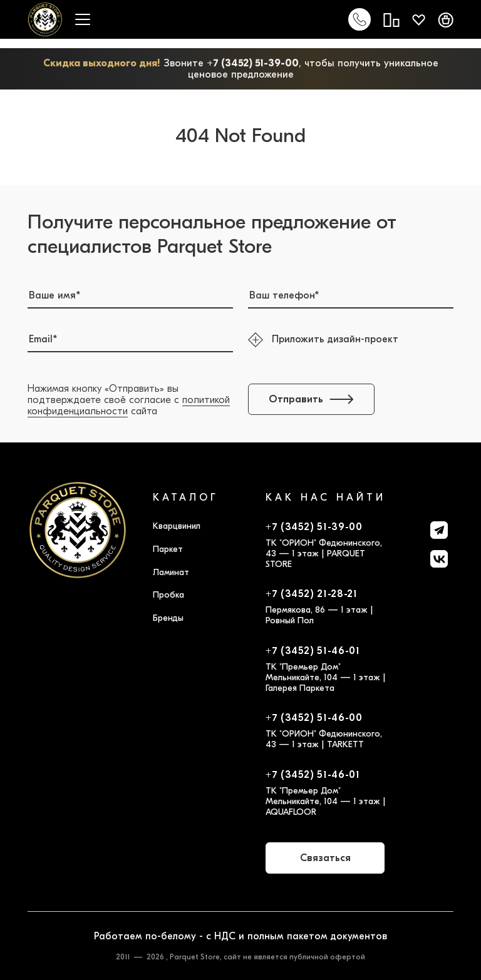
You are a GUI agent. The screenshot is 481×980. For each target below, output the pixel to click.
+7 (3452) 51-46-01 (313, 651)
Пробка (168, 595)
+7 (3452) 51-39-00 (253, 63)
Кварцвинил (177, 526)
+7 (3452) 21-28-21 (312, 594)
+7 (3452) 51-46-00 (314, 718)
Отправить (311, 399)
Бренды (168, 618)
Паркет (168, 549)
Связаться (325, 858)
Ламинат (171, 572)
